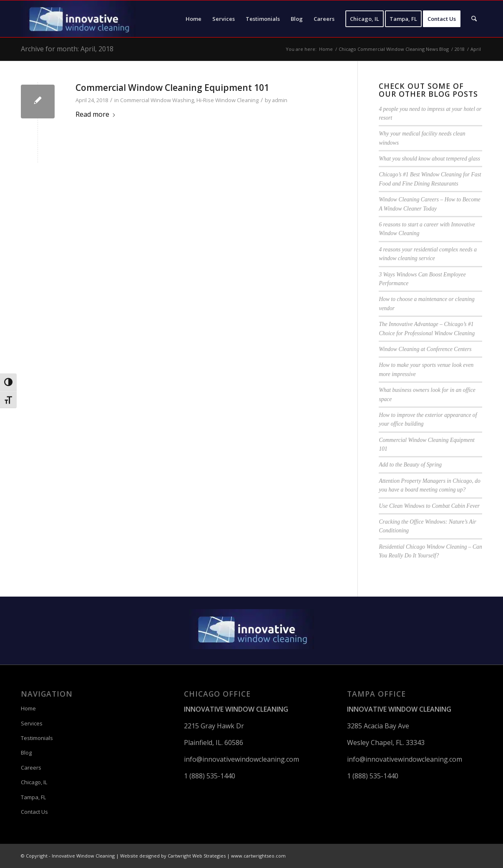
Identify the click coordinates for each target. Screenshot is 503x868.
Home (28, 708)
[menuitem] (194, 19)
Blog (26, 753)
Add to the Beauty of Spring (410, 465)
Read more (96, 114)
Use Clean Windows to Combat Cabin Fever (429, 506)
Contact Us (34, 812)
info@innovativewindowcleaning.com (241, 759)
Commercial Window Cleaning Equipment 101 (172, 88)
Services (32, 723)
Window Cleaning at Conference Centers (425, 349)
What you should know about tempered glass (429, 159)
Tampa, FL (33, 797)
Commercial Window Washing (157, 100)
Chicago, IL (34, 782)
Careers (31, 768)
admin (280, 100)
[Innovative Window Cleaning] (78, 19)
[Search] (474, 19)
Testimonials (37, 738)
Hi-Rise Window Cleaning (228, 100)
